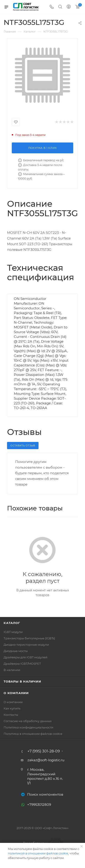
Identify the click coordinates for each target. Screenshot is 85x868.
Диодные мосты (16, 651)
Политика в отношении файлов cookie (33, 734)
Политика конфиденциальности (28, 727)
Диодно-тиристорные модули (26, 645)
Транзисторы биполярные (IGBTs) (29, 638)
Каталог (12, 623)
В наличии (12, 670)
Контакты (11, 715)
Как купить (12, 708)
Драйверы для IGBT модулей (25, 657)
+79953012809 (39, 805)
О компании (16, 693)
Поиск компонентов (45, 794)
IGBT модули (13, 632)
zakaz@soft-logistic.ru (46, 760)
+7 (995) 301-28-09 (44, 751)
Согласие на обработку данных (28, 721)
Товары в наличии (22, 681)
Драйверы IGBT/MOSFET (22, 664)
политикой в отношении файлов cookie (38, 853)
